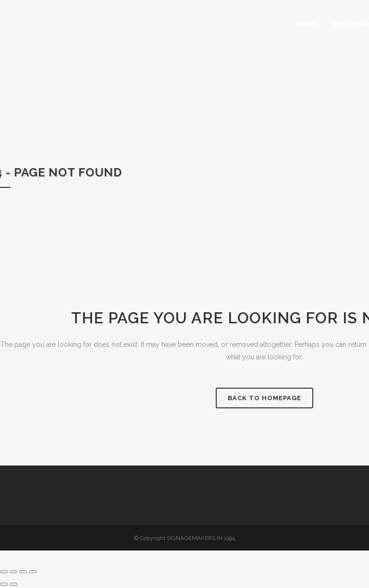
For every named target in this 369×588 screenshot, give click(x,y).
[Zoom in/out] (4, 572)
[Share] (23, 572)
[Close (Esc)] (33, 572)
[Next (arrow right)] (13, 584)
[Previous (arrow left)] (4, 584)
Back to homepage (264, 398)
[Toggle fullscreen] (13, 572)
